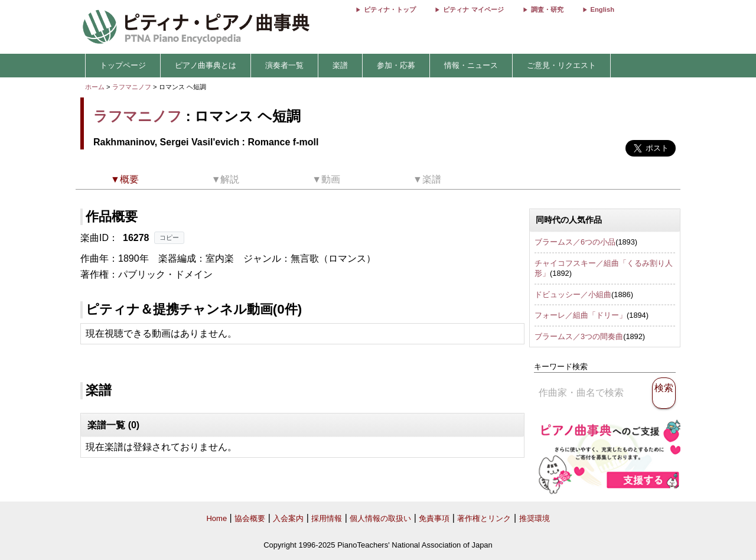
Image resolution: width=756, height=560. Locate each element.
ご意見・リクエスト (561, 65)
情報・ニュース (471, 65)
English (602, 9)
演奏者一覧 (284, 65)
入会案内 (288, 518)
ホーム (95, 87)
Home (216, 518)
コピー (169, 237)
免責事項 (434, 518)
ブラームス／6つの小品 (575, 242)
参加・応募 (396, 65)
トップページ (123, 65)
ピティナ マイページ (473, 9)
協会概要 (250, 518)
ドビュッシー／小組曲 (573, 294)
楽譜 (340, 65)
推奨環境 (535, 518)
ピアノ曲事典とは (206, 65)
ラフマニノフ (132, 87)
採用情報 (327, 518)
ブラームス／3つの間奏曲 (579, 336)
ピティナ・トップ (390, 9)
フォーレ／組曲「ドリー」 (581, 315)
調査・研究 (547, 9)
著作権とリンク (484, 518)
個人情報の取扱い (380, 518)
